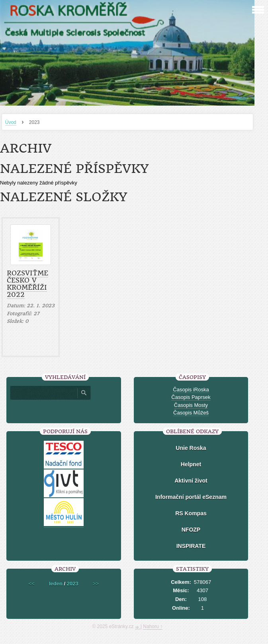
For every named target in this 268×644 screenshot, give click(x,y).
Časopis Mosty (191, 405)
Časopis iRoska (191, 390)
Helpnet (191, 464)
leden (56, 584)
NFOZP (191, 530)
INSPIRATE (191, 546)
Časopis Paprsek (191, 397)
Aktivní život (191, 481)
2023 (73, 584)
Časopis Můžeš (191, 413)
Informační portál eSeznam (191, 497)
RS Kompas (191, 513)
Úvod (11, 122)
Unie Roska (191, 448)
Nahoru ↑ (153, 626)
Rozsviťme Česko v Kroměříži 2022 (27, 284)
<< (32, 584)
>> (96, 584)
